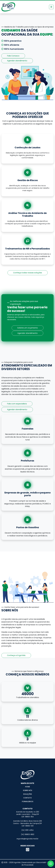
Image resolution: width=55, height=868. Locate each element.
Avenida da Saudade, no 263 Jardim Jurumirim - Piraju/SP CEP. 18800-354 (27, 814)
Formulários (28, 801)
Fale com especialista (17, 404)
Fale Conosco (13, 56)
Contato (27, 798)
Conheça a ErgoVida (16, 655)
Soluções (27, 794)
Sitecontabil (41, 862)
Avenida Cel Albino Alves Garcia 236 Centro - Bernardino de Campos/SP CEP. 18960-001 (27, 823)
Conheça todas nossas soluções (28, 273)
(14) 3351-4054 (27, 830)
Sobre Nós (27, 790)
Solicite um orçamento (28, 328)
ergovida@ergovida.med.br (27, 839)
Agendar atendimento (17, 61)
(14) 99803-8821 (28, 834)
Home (27, 787)
